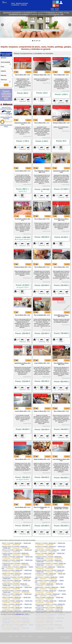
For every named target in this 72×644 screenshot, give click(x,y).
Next (70, 25)
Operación (3, 58)
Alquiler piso (18, 543)
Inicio (13, 3)
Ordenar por (4, 80)
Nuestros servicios (22, 3)
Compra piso (7, 544)
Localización (15, 5)
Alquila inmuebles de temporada (6, 117)
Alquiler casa (27, 543)
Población (3, 71)
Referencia (4, 75)
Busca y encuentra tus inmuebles (6, 54)
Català (53, 10)
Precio (2, 67)
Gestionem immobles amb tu (6, 125)
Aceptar (27, 614)
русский (57, 9)
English (52, 9)
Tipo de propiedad (5, 62)
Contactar (24, 5)
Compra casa (16, 544)
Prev (2, 25)
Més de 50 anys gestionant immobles (6, 107)
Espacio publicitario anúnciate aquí (6, 95)
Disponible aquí (20, 614)
